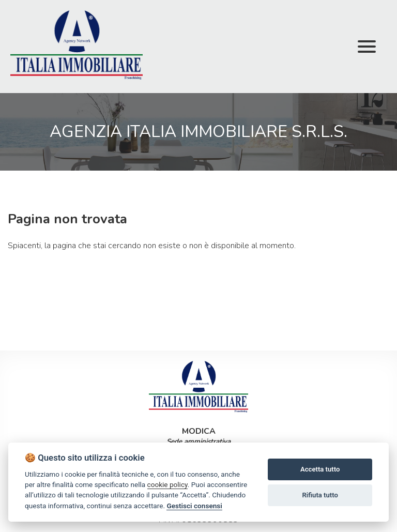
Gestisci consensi (194, 506)
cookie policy (167, 484)
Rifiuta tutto (320, 495)
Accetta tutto (320, 469)
